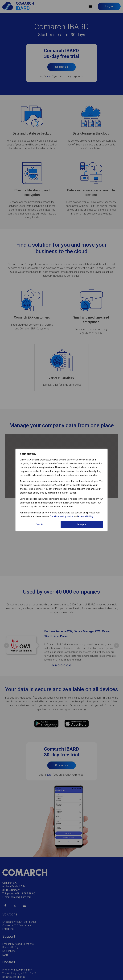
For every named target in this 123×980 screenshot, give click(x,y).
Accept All (82, 525)
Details (39, 525)
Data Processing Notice (62, 516)
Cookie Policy (86, 516)
